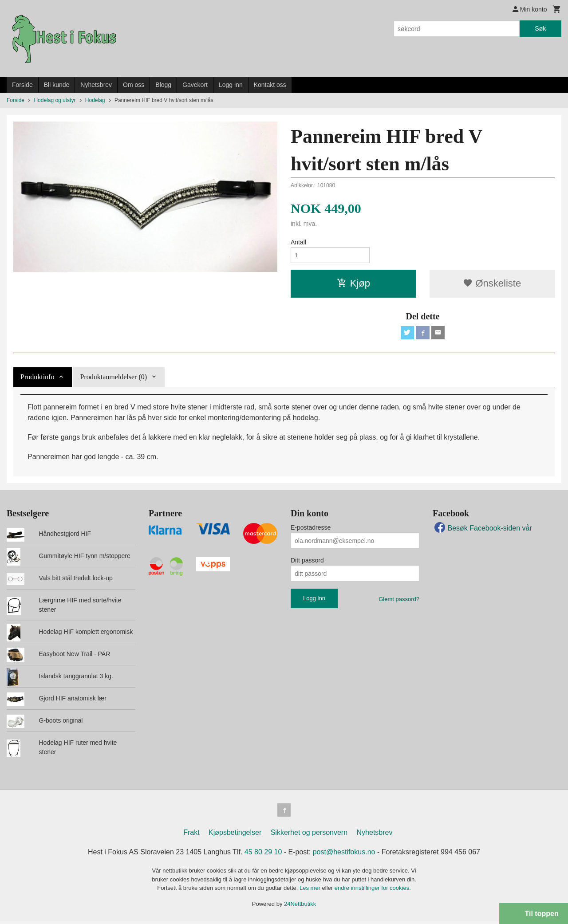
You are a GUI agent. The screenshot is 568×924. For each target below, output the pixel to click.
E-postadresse (311, 529)
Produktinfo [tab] (37, 379)
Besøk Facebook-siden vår (482, 530)
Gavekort (195, 85)
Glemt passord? (399, 601)
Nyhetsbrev (96, 85)
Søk (540, 28)
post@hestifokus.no (344, 855)
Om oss (134, 85)
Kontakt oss (270, 85)
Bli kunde (57, 85)
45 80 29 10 (263, 855)
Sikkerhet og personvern (309, 835)
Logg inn (231, 85)
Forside (22, 85)
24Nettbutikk (300, 906)
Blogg (163, 85)
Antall (298, 242)
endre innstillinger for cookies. (373, 891)
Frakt (191, 835)
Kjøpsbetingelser (235, 835)
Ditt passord (307, 562)
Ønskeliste (492, 284)
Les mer (311, 891)
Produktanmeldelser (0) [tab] (113, 379)
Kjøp (353, 284)
